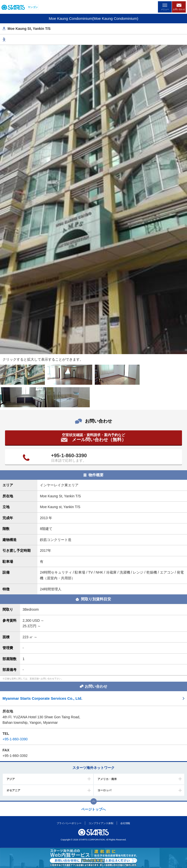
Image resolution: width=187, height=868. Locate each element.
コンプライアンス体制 (101, 823)
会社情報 (125, 823)
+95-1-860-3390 (69, 455)
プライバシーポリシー (69, 823)
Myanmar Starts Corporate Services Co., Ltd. (42, 698)
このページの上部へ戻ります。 (94, 801)
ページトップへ (93, 809)
